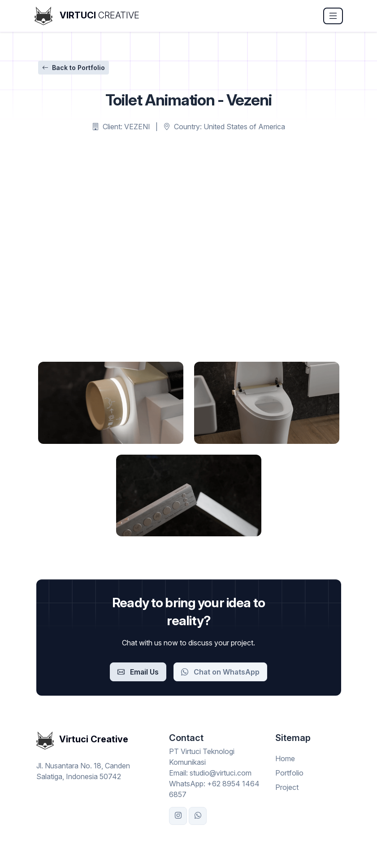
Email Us (138, 672)
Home (285, 758)
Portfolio (289, 773)
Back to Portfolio (74, 68)
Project (287, 787)
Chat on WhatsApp (220, 672)
